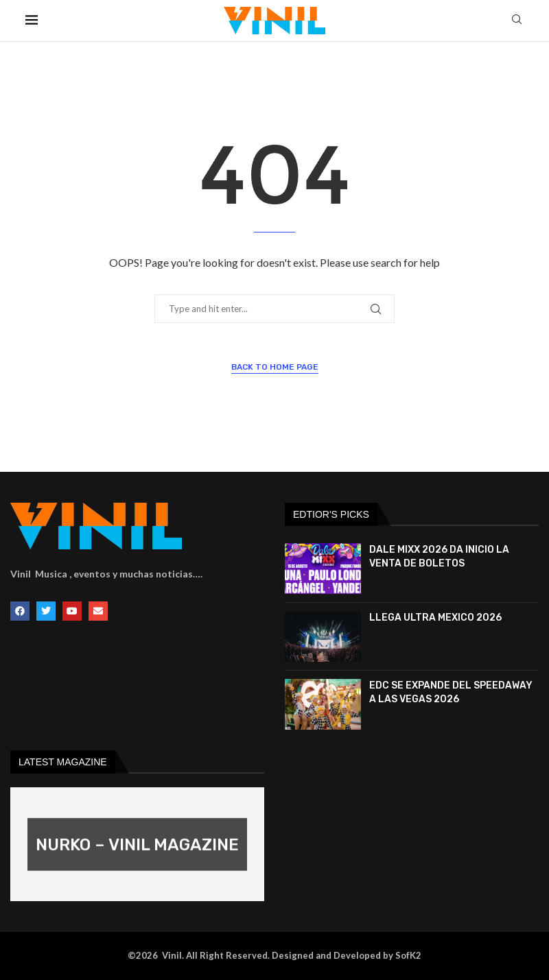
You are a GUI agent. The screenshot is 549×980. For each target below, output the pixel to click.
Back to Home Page (275, 367)
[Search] (517, 20)
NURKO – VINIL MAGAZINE (137, 845)
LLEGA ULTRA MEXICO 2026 (435, 618)
